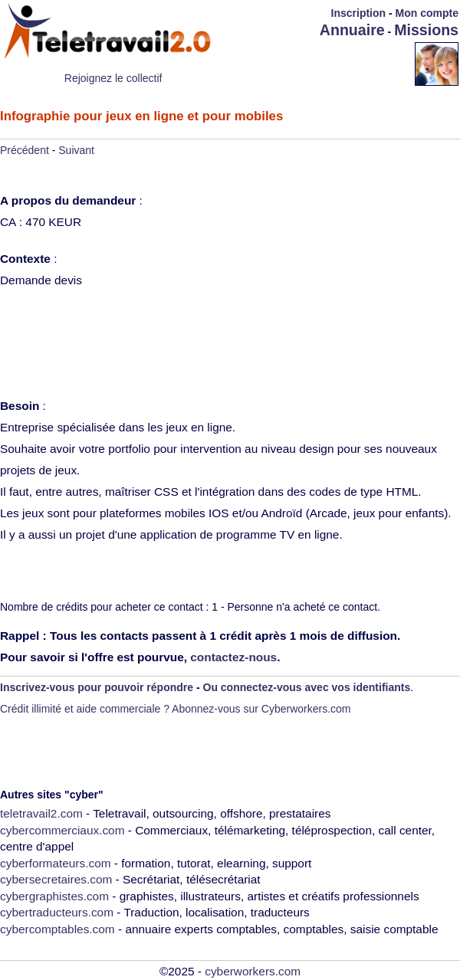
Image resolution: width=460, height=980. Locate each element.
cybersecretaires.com (56, 879)
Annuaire (352, 30)
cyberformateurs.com (56, 863)
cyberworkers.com (253, 971)
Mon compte (427, 13)
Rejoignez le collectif (113, 78)
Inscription (359, 13)
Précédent (25, 150)
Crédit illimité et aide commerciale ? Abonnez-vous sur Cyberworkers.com (176, 709)
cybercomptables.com (58, 929)
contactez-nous (233, 657)
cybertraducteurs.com (57, 912)
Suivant (76, 150)
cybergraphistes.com (54, 896)
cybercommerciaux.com (62, 830)
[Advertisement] (325, 63)
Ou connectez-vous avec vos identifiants (307, 687)
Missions (426, 30)
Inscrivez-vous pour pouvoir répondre (97, 687)
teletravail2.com (41, 813)
